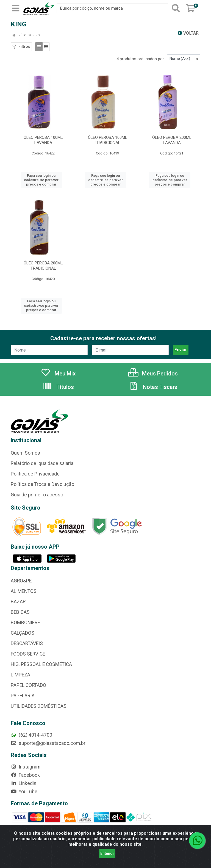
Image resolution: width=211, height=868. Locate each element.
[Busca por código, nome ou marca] (112, 8)
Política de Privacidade (35, 474)
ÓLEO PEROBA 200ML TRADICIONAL (43, 266)
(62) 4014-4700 (31, 735)
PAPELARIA (23, 696)
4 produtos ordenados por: (141, 59)
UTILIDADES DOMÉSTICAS (39, 706)
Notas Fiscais (153, 387)
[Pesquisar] (176, 8)
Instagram (26, 767)
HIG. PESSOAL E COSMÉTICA (41, 664)
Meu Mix (58, 374)
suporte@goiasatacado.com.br (48, 743)
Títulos (58, 387)
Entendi (107, 853)
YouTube (24, 792)
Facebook (25, 775)
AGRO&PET (23, 581)
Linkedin (23, 783)
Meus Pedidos (153, 374)
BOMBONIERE (25, 623)
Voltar (188, 33)
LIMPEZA (20, 675)
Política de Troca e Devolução (42, 484)
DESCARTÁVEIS (27, 643)
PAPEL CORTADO (28, 685)
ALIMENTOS (24, 591)
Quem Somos (25, 453)
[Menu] (16, 8)
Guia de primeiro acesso (37, 495)
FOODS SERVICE (28, 654)
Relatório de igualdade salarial (43, 463)
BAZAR (18, 602)
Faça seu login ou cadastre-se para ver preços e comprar (41, 180)
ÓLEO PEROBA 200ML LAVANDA (172, 140)
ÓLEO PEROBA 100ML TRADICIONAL (108, 140)
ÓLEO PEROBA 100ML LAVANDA (43, 140)
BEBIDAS (20, 612)
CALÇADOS (23, 633)
